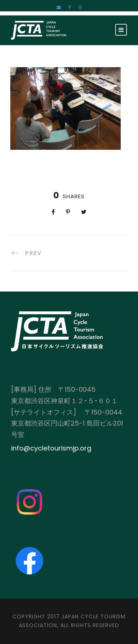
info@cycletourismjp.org (51, 448)
